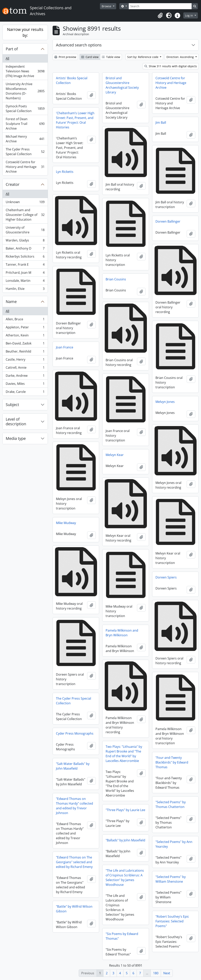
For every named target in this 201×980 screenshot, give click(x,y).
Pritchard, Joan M (25, 273)
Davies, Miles (25, 385)
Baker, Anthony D (25, 249)
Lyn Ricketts (65, 172)
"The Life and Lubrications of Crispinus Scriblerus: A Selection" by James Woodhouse (125, 878)
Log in (189, 15)
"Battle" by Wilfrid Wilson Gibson (74, 909)
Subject (12, 405)
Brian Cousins (116, 279)
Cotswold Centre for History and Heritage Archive (25, 167)
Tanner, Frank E (25, 265)
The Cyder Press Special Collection (25, 152)
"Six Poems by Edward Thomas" (122, 936)
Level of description (16, 421)
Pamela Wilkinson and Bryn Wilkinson (122, 633)
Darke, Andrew (25, 376)
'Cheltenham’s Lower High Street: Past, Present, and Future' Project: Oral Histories (75, 120)
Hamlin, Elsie (25, 289)
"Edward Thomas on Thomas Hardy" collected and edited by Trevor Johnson (74, 806)
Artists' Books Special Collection (72, 80)
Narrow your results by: (25, 32)
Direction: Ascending (180, 57)
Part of (12, 49)
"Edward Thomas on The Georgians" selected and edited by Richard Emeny (74, 862)
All (7, 58)
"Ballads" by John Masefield (125, 840)
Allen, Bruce (25, 320)
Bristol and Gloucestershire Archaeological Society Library (122, 85)
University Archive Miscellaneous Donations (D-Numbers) (25, 91)
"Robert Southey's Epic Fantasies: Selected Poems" (172, 921)
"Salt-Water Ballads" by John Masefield (73, 766)
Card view (90, 57)
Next (167, 973)
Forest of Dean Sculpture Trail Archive (25, 124)
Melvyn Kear (115, 455)
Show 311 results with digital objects (171, 66)
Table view (111, 57)
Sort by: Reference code (143, 57)
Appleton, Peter (25, 328)
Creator (13, 184)
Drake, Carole (25, 392)
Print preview (65, 57)
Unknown (25, 203)
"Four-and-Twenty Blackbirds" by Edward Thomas (172, 762)
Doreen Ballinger (168, 221)
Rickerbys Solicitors (25, 257)
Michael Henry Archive (25, 139)
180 (156, 973)
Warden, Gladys (25, 241)
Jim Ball (161, 122)
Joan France (65, 347)
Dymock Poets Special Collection (25, 109)
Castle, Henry (25, 360)
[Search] (160, 6)
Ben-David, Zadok (25, 344)
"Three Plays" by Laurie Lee (125, 810)
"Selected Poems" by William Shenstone (171, 879)
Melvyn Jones (165, 402)
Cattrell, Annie (25, 368)
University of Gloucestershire (25, 230)
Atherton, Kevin (25, 336)
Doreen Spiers (166, 577)
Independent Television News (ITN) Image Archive (25, 71)
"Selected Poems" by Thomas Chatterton (171, 804)
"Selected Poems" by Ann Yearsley (174, 844)
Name (11, 302)
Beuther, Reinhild (25, 352)
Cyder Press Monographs (75, 733)
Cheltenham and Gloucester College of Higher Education (25, 215)
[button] (160, 16)
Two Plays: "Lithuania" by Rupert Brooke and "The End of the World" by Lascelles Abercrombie (124, 754)
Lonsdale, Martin (25, 281)
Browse (107, 6)
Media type (16, 438)
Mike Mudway (66, 523)
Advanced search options (79, 45)
